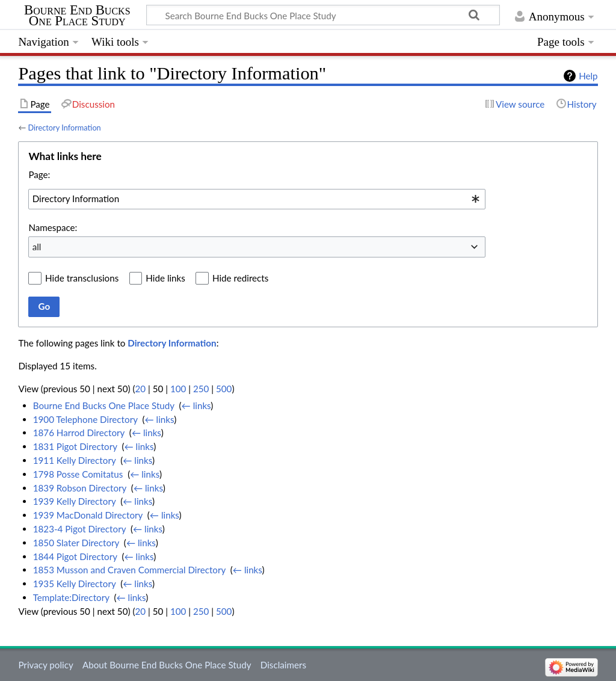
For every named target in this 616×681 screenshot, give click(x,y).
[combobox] (257, 199)
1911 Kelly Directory (75, 460)
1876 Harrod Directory (79, 433)
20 (140, 389)
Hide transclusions (82, 278)
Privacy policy (45, 665)
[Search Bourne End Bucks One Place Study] (323, 15)
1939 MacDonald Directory (88, 515)
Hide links (165, 278)
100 (178, 389)
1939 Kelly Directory (75, 501)
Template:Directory (71, 597)
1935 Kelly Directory (75, 584)
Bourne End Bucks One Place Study (77, 16)
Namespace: (53, 227)
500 (224, 389)
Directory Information (64, 128)
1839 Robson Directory (80, 488)
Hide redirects (240, 278)
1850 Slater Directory (76, 543)
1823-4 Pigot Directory (79, 529)
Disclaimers (283, 665)
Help (588, 76)
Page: (39, 174)
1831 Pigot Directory (75, 446)
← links (196, 405)
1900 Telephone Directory (85, 419)
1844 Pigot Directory (75, 556)
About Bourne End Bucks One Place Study (167, 665)
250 (201, 389)
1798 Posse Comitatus (78, 474)
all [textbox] (37, 247)
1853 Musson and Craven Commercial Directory (129, 570)
